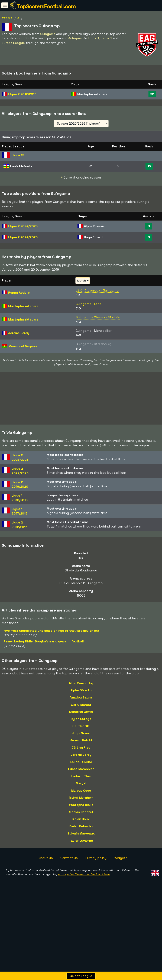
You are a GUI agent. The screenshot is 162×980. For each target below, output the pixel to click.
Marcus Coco (81, 815)
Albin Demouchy (81, 708)
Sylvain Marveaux (81, 858)
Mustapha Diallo (81, 830)
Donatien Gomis (81, 737)
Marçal (81, 808)
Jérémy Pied (81, 772)
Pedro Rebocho (81, 851)
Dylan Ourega (81, 744)
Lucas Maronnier (81, 794)
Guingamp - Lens (89, 304)
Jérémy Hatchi (81, 765)
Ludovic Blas (81, 801)
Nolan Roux (81, 844)
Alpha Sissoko (81, 715)
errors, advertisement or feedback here (84, 899)
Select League (81, 976)
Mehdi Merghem (81, 822)
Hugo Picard (81, 758)
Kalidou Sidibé (81, 787)
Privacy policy (96, 883)
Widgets (121, 883)
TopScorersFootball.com (46, 6)
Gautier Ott (81, 751)
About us (46, 883)
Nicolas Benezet (81, 837)
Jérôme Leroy (81, 779)
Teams (7, 18)
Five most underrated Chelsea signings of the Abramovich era (51, 655)
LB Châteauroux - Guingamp (97, 290)
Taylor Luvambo (81, 865)
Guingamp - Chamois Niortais (98, 317)
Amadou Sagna (81, 722)
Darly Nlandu (81, 729)
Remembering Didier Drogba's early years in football (44, 666)
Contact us (69, 883)
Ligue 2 (22, 94)
